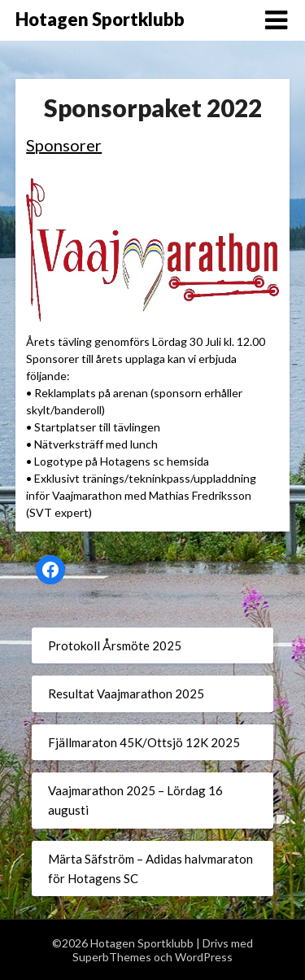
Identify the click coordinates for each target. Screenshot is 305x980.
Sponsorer (64, 145)
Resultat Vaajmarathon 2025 (126, 693)
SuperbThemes (112, 957)
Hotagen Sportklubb (100, 19)
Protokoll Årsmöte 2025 (115, 645)
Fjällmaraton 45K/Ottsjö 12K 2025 (144, 742)
